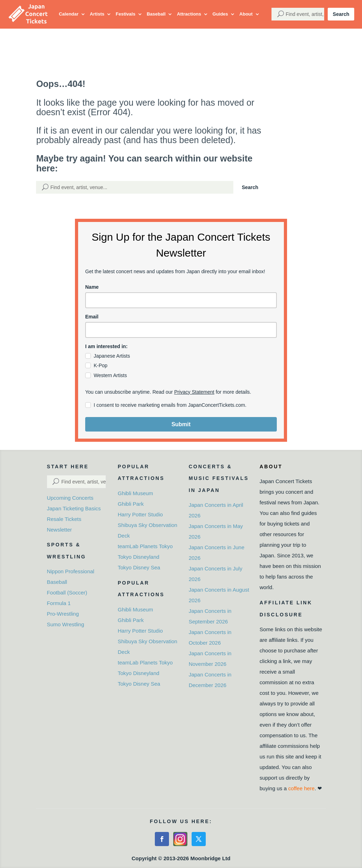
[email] (181, 330)
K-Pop (101, 365)
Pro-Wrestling (63, 614)
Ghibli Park (131, 504)
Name (92, 287)
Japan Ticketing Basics (74, 508)
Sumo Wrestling (65, 624)
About (246, 14)
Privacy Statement (194, 392)
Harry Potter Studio (140, 514)
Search (341, 14)
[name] (181, 300)
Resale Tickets (64, 519)
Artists (97, 14)
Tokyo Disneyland (139, 557)
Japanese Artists (112, 356)
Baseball (156, 14)
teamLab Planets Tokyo (145, 546)
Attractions (189, 14)
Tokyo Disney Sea (139, 567)
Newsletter (59, 530)
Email (92, 317)
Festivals (125, 14)
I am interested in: (106, 346)
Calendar (69, 14)
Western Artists (110, 375)
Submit (181, 424)
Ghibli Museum (135, 493)
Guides (220, 14)
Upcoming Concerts (70, 498)
